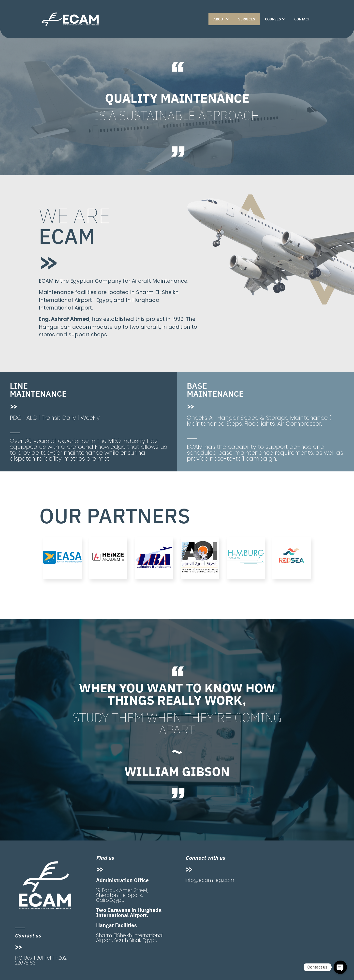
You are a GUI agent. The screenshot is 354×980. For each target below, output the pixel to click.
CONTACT (302, 19)
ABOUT (221, 19)
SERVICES (247, 19)
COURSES (275, 19)
